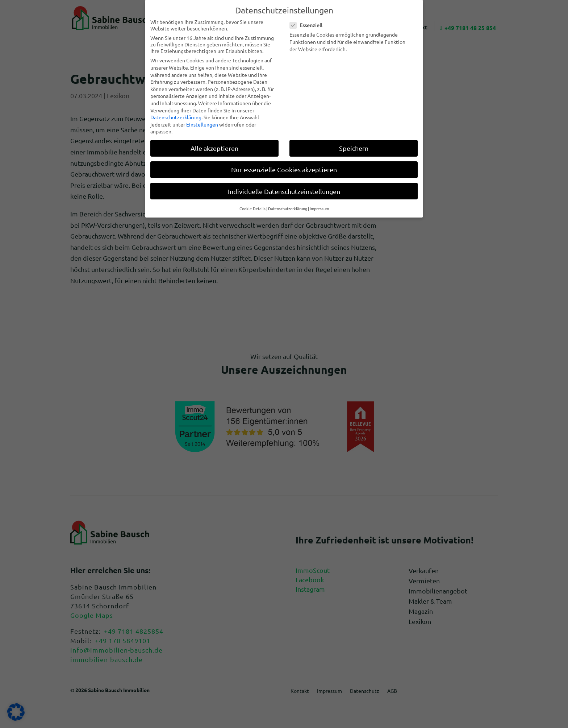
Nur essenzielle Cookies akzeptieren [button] (284, 169)
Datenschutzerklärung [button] (288, 208)
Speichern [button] (354, 148)
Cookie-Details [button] (252, 208)
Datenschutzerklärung (176, 117)
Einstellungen (202, 124)
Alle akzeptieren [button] (214, 148)
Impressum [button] (319, 208)
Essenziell (309, 25)
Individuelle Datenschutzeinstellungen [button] (284, 191)
